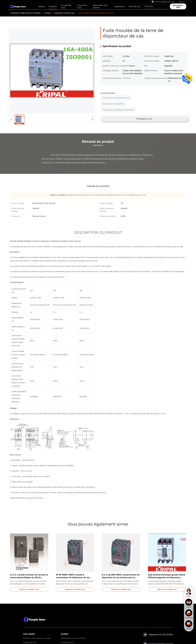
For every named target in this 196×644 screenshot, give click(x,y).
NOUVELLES (134, 6)
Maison (42, 6)
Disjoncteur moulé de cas (65, 13)
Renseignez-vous (144, 119)
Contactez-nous (82, 6)
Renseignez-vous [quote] (178, 6)
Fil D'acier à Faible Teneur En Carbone (26, 13)
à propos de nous (30, 642)
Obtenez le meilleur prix (29, 589)
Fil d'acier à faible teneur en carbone (37, 638)
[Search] (165, 6)
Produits (53, 6)
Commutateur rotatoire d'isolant (73, 638)
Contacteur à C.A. (68, 642)
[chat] (189, 592)
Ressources (119, 6)
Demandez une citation (100, 6)
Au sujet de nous (66, 6)
